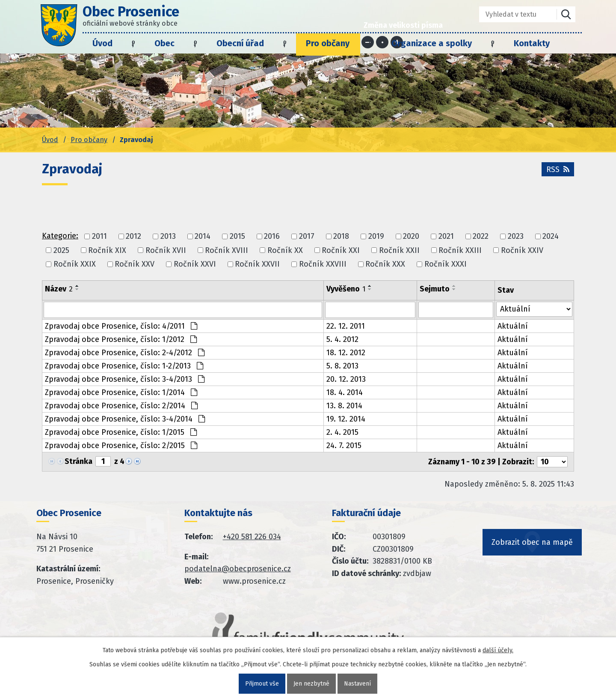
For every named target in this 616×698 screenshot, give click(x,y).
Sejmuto (435, 289)
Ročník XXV (135, 264)
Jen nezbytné (311, 684)
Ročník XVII (166, 250)
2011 (99, 237)
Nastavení (357, 684)
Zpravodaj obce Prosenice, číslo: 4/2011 (121, 326)
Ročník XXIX (75, 264)
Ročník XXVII (257, 264)
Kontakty (532, 43)
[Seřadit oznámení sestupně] (77, 289)
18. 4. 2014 (345, 392)
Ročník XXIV (522, 250)
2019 (376, 237)
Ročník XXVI (195, 264)
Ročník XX (285, 250)
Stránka (78, 461)
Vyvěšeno (346, 289)
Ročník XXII (399, 250)
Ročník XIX (107, 250)
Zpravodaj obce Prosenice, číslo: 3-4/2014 (125, 419)
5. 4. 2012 (342, 339)
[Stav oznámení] (534, 309)
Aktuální (513, 326)
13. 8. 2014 (344, 406)
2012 (133, 237)
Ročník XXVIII (323, 264)
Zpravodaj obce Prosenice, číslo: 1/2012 (121, 339)
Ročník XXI (341, 250)
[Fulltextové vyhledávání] (512, 14)
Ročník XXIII (460, 250)
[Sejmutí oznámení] (456, 310)
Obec (164, 43)
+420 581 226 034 (252, 537)
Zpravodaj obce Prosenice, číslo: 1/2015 (121, 432)
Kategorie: (60, 236)
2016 (272, 237)
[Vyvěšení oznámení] (370, 310)
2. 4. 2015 (342, 432)
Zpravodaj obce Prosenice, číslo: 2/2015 (121, 446)
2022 (481, 237)
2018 (341, 237)
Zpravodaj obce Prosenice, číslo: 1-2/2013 (124, 366)
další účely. (498, 650)
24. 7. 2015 (344, 446)
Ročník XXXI (446, 264)
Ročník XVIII (227, 250)
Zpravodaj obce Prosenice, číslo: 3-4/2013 (125, 379)
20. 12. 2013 (346, 379)
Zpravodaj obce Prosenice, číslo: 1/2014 (121, 392)
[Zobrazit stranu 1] (103, 461)
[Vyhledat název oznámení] (183, 310)
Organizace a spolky (432, 43)
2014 (203, 237)
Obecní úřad (240, 43)
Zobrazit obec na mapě (532, 542)
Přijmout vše (262, 684)
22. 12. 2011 (346, 326)
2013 (168, 237)
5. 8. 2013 (342, 366)
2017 (307, 237)
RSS (558, 169)
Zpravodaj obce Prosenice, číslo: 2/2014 (121, 406)
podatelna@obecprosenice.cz (238, 569)
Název (59, 289)
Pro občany (328, 43)
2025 (61, 250)
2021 (446, 237)
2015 (237, 237)
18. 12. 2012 (346, 353)
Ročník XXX (385, 264)
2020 (411, 237)
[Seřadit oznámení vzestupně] (77, 286)
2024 (551, 237)
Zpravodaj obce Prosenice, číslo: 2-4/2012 (125, 353)
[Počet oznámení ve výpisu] (552, 462)
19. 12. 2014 (346, 419)
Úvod (102, 43)
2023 (516, 237)
